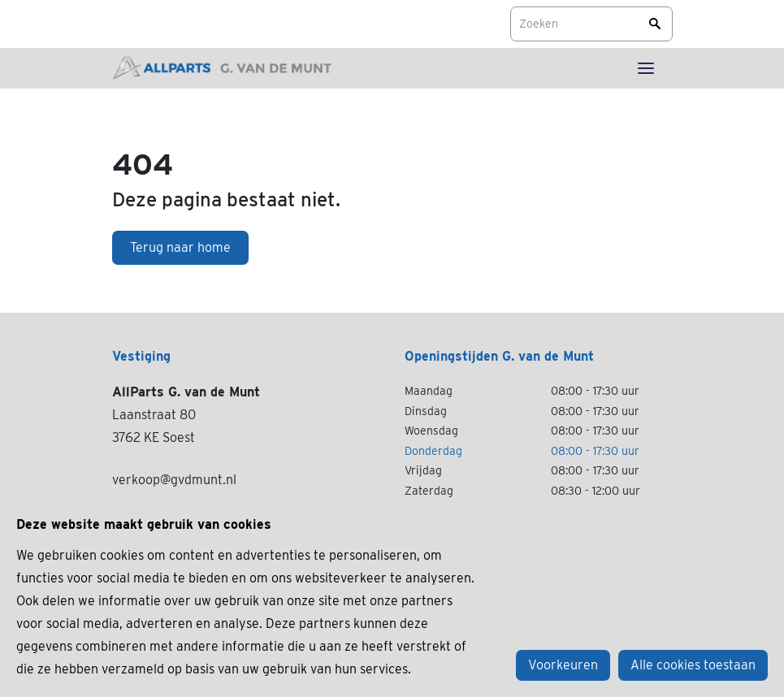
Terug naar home (180, 247)
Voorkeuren (563, 665)
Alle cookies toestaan (693, 665)
